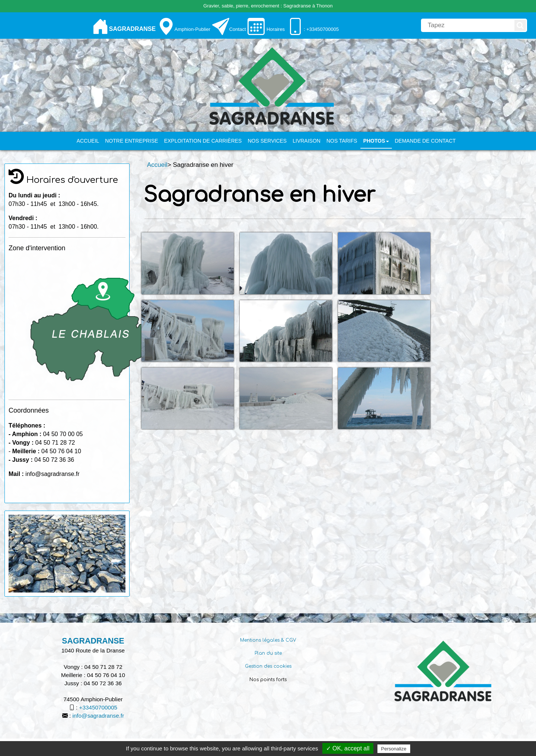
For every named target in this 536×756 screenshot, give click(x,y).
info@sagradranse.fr (98, 716)
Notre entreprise (131, 141)
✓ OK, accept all (348, 748)
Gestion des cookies (268, 666)
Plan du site (268, 653)
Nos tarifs (342, 141)
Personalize (394, 749)
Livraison (307, 141)
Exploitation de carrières (203, 141)
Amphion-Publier (192, 29)
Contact (238, 29)
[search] (467, 25)
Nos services (267, 141)
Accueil (88, 141)
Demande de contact (425, 141)
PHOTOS (376, 141)
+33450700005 (98, 707)
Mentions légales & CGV (268, 640)
